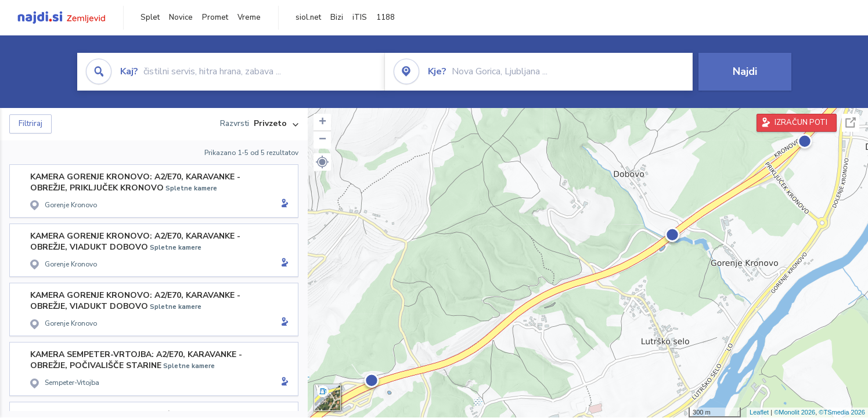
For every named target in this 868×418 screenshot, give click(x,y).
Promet (215, 17)
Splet (150, 17)
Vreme (249, 17)
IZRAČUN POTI (801, 122)
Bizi (337, 17)
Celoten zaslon (851, 123)
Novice (181, 17)
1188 (386, 17)
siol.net (308, 17)
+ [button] (323, 122)
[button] (322, 162)
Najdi (745, 71)
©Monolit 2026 (795, 412)
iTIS (360, 17)
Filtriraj (30, 124)
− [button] (323, 140)
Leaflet (759, 412)
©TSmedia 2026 (842, 412)
